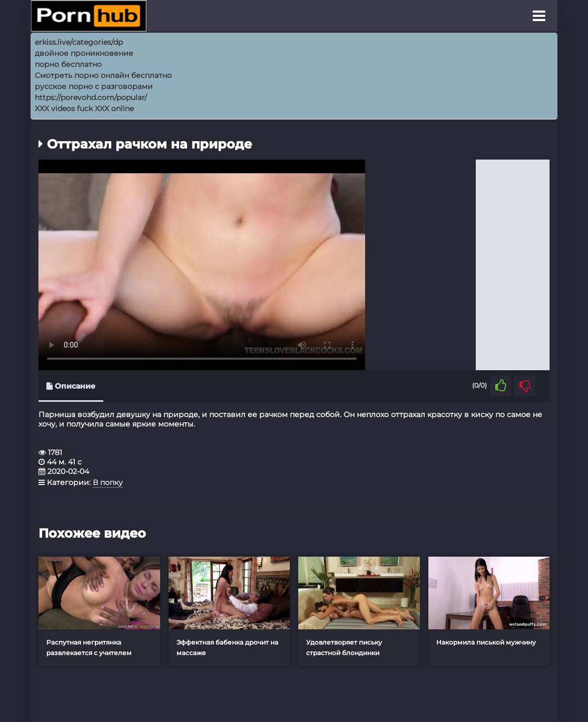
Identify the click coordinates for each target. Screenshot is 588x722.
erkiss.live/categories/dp (79, 42)
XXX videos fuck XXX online (84, 108)
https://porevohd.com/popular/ (91, 97)
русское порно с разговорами (94, 86)
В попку (108, 482)
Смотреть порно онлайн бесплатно (103, 75)
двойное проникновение (84, 53)
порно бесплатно (68, 64)
